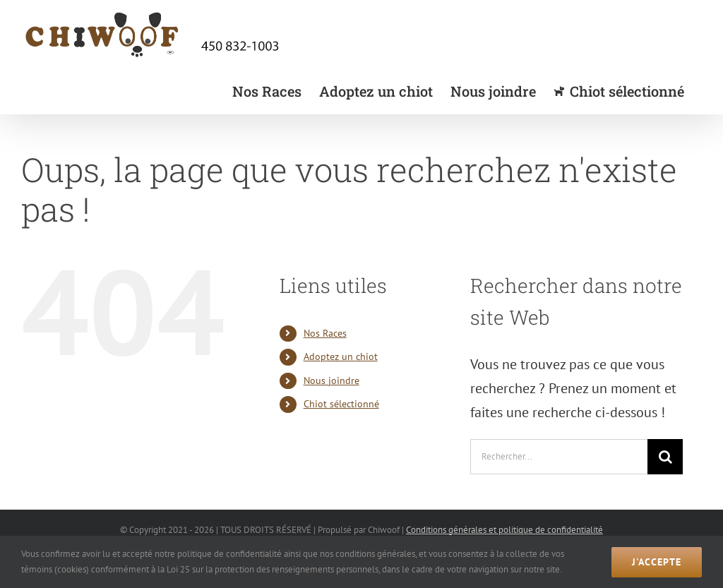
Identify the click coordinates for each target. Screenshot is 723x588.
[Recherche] (665, 457)
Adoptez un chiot (341, 356)
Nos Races (325, 333)
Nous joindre (331, 380)
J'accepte (657, 562)
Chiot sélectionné (341, 404)
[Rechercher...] (559, 457)
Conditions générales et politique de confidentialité (504, 530)
